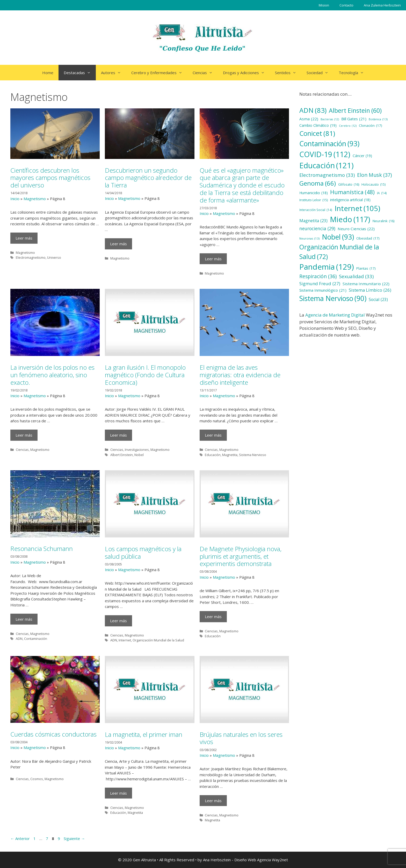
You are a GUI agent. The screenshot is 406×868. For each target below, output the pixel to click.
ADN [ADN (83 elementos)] (313, 110)
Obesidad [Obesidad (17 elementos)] (368, 238)
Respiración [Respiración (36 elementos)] (318, 276)
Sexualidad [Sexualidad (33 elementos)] (356, 276)
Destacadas (80, 73)
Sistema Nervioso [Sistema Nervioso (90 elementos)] (333, 299)
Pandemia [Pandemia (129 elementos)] (327, 267)
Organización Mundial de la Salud (158, 640)
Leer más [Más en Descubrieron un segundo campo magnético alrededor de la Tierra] (118, 244)
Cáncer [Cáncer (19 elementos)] (362, 156)
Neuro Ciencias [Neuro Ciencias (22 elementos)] (356, 229)
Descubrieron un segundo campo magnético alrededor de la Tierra (148, 178)
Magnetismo (35, 199)
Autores (114, 73)
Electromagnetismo (31, 257)
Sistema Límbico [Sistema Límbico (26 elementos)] (370, 290)
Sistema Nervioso (253, 455)
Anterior (20, 838)
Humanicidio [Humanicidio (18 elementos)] (314, 193)
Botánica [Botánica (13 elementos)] (378, 119)
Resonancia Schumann (42, 548)
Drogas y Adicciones (246, 73)
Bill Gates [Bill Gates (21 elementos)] (354, 119)
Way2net (280, 860)
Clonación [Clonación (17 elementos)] (371, 125)
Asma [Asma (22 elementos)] (309, 119)
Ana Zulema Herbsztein (382, 5)
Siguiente (74, 838)
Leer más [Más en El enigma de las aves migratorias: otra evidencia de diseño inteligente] (213, 435)
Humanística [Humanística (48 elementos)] (352, 192)
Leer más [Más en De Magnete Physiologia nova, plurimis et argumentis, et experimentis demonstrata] (213, 617)
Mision (324, 5)
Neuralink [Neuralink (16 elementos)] (383, 221)
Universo (54, 257)
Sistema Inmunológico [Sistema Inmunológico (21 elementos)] (323, 290)
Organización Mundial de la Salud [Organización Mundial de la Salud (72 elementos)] (339, 252)
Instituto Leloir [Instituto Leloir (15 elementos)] (314, 200)
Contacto (346, 5)
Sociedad (320, 73)
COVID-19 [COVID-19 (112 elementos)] (325, 154)
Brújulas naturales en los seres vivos (241, 738)
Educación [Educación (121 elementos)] (327, 165)
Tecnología (354, 73)
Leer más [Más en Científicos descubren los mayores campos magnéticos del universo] (24, 238)
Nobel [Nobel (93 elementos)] (338, 237)
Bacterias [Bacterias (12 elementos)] (330, 119)
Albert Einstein (122, 455)
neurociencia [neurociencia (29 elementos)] (317, 228)
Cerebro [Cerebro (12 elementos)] (348, 126)
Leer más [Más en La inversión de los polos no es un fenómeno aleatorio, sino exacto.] (24, 435)
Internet (125, 640)
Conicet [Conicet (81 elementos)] (317, 134)
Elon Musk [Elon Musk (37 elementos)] (374, 175)
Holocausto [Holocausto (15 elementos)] (374, 185)
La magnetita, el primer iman (144, 734)
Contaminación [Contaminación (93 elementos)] (329, 144)
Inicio (15, 199)
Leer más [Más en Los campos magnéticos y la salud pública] (118, 621)
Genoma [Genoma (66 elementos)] (318, 183)
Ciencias (205, 73)
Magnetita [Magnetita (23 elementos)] (313, 221)
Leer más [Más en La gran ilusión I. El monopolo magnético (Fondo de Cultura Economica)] (118, 435)
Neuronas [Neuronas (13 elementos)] (309, 238)
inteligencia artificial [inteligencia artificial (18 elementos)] (350, 200)
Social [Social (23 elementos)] (378, 300)
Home (48, 73)
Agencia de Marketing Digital (335, 315)
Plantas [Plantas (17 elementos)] (366, 268)
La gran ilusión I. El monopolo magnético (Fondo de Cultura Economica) (145, 375)
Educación (213, 455)
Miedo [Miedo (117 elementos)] (350, 219)
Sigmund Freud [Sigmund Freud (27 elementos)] (320, 284)
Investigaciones (137, 450)
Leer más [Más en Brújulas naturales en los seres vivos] (213, 801)
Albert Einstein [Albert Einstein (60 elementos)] (355, 111)
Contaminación (36, 639)
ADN (19, 639)
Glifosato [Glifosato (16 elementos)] (349, 184)
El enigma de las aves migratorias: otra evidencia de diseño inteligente (240, 375)
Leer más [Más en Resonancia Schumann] (24, 619)
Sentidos (288, 73)
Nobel (139, 455)
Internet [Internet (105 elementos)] (357, 208)
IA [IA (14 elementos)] (382, 193)
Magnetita (230, 455)
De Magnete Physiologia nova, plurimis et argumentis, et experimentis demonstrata (241, 556)
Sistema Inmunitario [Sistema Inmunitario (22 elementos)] (366, 284)
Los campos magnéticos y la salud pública (143, 552)
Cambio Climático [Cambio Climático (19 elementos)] (318, 125)
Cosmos (37, 779)
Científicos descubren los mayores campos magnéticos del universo (50, 178)
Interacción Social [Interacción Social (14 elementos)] (316, 210)
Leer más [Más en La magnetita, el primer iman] (118, 793)
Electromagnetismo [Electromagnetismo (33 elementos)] (327, 175)
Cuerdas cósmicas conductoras (53, 734)
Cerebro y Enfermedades (159, 73)
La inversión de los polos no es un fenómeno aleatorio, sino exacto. (52, 375)
